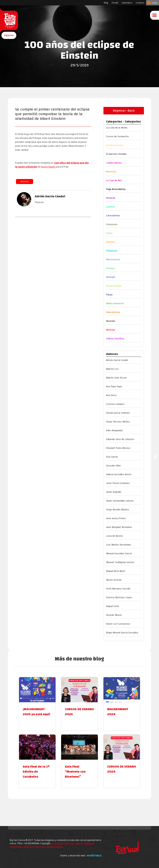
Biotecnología (114, 286)
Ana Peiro (111, 395)
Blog (106, 3)
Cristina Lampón (115, 404)
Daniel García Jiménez (118, 413)
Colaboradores (114, 163)
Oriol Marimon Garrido (118, 589)
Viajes (109, 233)
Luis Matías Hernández (119, 545)
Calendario (127, 3)
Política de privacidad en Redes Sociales (42, 847)
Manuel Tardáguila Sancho (120, 562)
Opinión (111, 242)
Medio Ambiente (115, 304)
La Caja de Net (114, 180)
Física (109, 295)
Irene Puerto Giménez (118, 483)
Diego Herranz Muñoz (118, 422)
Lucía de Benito (115, 536)
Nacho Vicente (114, 580)
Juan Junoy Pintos (116, 518)
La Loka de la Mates (117, 128)
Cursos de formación (117, 137)
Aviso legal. (57, 843)
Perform (111, 198)
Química (110, 268)
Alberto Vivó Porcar (116, 378)
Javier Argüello (114, 492)
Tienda (115, 3)
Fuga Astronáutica (116, 189)
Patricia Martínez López (119, 598)
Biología (111, 277)
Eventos (111, 207)
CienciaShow (113, 216)
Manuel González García (119, 554)
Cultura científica (115, 339)
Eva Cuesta (112, 457)
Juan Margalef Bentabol (119, 527)
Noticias (25, 182)
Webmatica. (94, 855)
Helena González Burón (119, 474)
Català (154, 3)
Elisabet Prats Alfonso (118, 448)
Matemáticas (113, 312)
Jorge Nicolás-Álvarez (118, 510)
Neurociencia (113, 260)
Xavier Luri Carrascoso (118, 624)
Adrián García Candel (117, 360)
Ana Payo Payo (114, 387)
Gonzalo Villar (113, 466)
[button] (9, 42)
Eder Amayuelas (115, 431)
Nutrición (111, 172)
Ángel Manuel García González (122, 633)
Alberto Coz (112, 369)
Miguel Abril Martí (116, 571)
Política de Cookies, (73, 843)
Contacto (140, 3)
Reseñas (111, 321)
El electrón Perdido (116, 154)
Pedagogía (112, 251)
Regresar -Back (124, 111)
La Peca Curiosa (115, 145)
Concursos (112, 224)
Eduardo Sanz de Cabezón (120, 439)
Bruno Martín (48, 167)
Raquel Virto (113, 606)
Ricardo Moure (114, 615)
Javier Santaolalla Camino (120, 501)
